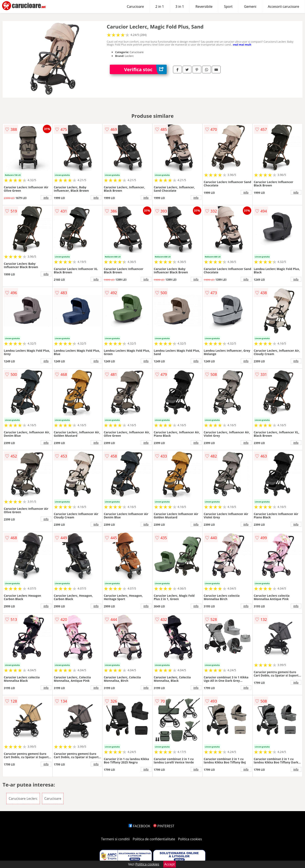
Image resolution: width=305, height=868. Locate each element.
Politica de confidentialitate (154, 839)
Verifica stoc (145, 69)
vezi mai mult (242, 45)
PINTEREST (164, 826)
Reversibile (204, 7)
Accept (170, 864)
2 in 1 (160, 7)
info (46, 198)
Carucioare (135, 7)
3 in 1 (180, 7)
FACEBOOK (139, 826)
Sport (228, 7)
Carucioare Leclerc (23, 799)
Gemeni (250, 7)
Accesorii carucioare (283, 7)
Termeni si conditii (115, 839)
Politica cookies (190, 839)
